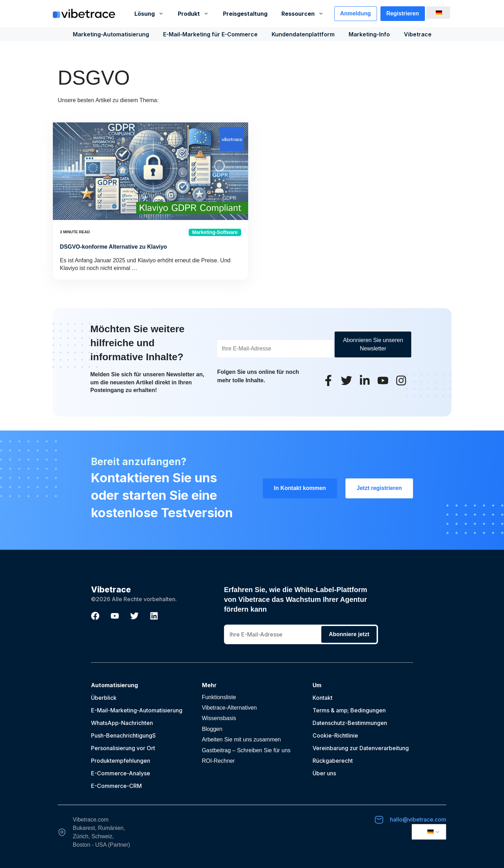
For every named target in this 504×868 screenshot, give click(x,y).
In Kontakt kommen (300, 488)
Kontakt (323, 698)
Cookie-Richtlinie (335, 735)
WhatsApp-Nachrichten (122, 723)
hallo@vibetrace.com (418, 819)
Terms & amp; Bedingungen (349, 710)
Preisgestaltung (245, 14)
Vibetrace (418, 34)
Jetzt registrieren (379, 488)
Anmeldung (356, 13)
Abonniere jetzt (349, 634)
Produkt (197, 14)
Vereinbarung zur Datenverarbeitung (361, 748)
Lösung (153, 14)
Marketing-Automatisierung (111, 34)
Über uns (324, 773)
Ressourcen (306, 14)
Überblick (104, 698)
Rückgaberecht (333, 761)
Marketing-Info (369, 34)
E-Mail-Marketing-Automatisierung (137, 710)
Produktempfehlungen (121, 761)
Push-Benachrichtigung (122, 735)
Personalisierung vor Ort (123, 748)
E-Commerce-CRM (116, 786)
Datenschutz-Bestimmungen (350, 723)
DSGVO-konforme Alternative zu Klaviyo (113, 247)
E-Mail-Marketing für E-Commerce (210, 34)
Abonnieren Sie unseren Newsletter (373, 344)
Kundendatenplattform (303, 34)
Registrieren (403, 13)
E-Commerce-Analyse (121, 773)
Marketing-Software (215, 232)
